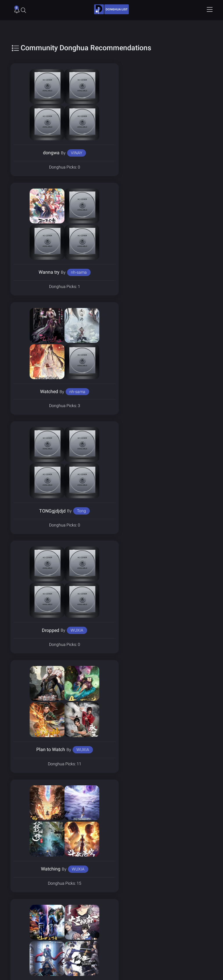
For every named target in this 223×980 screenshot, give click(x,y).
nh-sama (178, 153)
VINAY (71, 153)
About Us (22, 897)
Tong (181, 272)
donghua (38, 630)
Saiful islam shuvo (178, 630)
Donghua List (25, 878)
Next (130, 791)
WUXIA (72, 392)
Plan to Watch (150, 392)
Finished (150, 511)
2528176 (180, 750)
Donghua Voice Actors (134, 878)
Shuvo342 (140, 630)
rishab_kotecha (72, 630)
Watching (45, 511)
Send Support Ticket (30, 936)
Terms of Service (129, 887)
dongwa (46, 153)
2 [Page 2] (103, 791)
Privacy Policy (26, 887)
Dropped (45, 392)
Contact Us (124, 897)
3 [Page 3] (116, 791)
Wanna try (148, 153)
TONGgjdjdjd (152, 272)
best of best (148, 749)
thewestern (72, 750)
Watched (44, 272)
